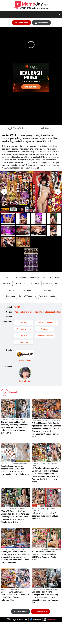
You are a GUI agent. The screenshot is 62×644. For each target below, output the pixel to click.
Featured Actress (24, 329)
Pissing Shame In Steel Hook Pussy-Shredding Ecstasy (38, 312)
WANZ (17, 307)
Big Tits (24, 336)
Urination (24, 342)
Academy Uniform (45, 336)
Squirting (45, 329)
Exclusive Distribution (47, 323)
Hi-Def (24, 323)
